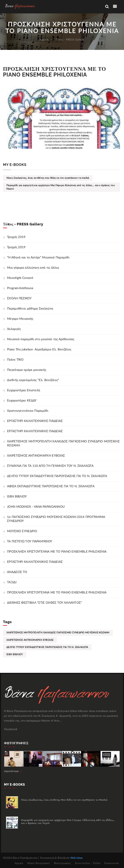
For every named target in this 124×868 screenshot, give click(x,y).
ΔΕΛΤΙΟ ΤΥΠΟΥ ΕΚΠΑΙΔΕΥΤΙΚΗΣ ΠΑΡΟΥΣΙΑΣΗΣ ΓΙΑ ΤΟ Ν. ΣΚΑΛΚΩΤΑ (57, 476)
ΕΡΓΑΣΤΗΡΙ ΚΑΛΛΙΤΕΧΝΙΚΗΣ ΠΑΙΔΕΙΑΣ (35, 421)
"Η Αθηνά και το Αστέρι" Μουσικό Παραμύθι (38, 258)
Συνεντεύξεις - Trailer (88, 863)
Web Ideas (76, 858)
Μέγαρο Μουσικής (20, 319)
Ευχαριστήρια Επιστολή (23, 390)
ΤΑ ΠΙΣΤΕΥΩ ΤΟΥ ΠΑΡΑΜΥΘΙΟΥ (30, 541)
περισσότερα (13, 771)
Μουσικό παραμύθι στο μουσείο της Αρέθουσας (41, 339)
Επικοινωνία (112, 863)
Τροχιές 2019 (16, 237)
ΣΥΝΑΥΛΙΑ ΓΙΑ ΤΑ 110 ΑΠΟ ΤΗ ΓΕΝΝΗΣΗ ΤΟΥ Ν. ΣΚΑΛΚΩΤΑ (50, 466)
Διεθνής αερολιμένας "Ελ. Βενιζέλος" (33, 380)
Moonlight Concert (20, 278)
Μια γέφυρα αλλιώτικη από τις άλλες (33, 268)
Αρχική (44, 40)
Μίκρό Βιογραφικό (39, 863)
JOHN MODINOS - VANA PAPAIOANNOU (36, 507)
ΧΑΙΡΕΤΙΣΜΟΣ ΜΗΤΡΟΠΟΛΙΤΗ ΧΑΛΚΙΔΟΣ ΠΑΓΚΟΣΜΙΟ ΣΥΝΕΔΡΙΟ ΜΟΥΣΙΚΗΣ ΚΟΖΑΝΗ (58, 633)
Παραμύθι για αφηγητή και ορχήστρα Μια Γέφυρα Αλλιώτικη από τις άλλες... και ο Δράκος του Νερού (61, 187)
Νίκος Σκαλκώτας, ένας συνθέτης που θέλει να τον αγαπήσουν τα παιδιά (48, 178)
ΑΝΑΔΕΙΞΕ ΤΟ (17, 572)
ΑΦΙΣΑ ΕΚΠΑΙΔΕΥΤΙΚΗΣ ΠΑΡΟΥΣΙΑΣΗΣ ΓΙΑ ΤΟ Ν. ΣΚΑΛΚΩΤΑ (51, 486)
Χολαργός (14, 329)
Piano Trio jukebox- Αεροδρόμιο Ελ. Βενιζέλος (39, 350)
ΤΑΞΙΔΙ (12, 582)
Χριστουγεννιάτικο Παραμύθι (28, 411)
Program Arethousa (20, 288)
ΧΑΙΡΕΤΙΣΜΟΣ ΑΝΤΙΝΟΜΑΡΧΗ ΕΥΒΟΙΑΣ (36, 456)
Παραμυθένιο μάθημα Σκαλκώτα (30, 309)
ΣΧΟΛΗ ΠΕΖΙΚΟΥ (19, 298)
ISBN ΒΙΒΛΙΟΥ (17, 497)
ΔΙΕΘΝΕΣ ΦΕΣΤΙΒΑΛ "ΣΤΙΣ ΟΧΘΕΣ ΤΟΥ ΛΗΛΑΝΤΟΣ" (44, 603)
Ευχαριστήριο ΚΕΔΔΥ (22, 401)
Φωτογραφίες (62, 863)
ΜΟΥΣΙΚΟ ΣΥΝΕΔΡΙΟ (22, 531)
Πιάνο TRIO (15, 360)
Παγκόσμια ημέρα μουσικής (27, 370)
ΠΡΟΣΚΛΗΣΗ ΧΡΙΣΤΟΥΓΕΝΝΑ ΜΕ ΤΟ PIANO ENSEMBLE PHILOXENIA (57, 593)
